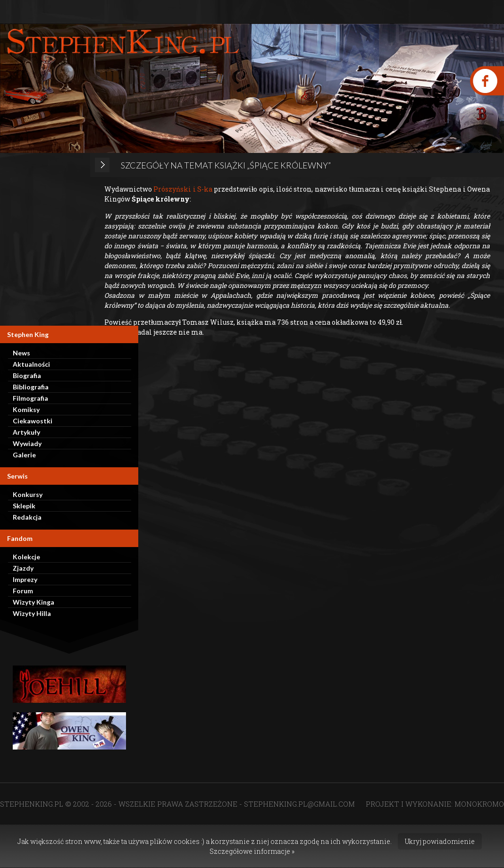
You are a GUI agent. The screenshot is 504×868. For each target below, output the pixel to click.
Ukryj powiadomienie (440, 841)
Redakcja (27, 517)
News (21, 353)
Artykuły (26, 432)
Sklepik (24, 506)
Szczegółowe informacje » (252, 851)
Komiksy (26, 409)
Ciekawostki (33, 421)
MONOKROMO (479, 804)
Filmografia (30, 398)
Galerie (24, 455)
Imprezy (25, 579)
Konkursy (28, 494)
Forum (23, 591)
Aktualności (31, 364)
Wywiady (27, 443)
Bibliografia (31, 387)
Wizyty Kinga (34, 602)
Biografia (27, 375)
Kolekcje (26, 557)
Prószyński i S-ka (183, 189)
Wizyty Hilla (32, 613)
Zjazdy (23, 568)
